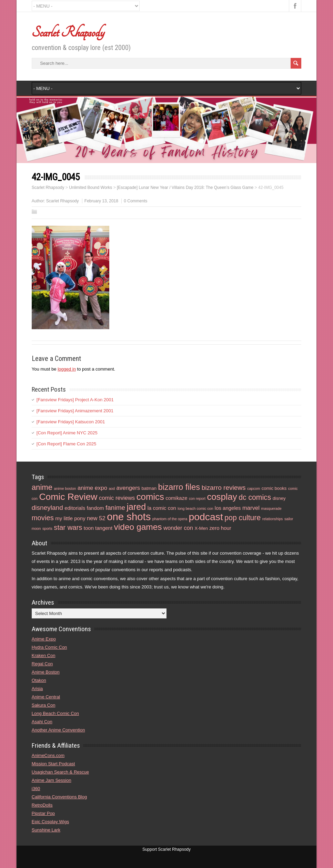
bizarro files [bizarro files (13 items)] (179, 487)
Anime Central (46, 697)
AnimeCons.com (48, 755)
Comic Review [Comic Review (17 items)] (68, 497)
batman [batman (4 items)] (149, 488)
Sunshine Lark (46, 830)
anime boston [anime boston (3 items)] (65, 488)
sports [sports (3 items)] (47, 528)
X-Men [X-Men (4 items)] (201, 528)
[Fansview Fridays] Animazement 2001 (75, 411)
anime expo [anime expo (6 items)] (92, 488)
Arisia (37, 689)
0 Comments (135, 201)
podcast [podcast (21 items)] (206, 517)
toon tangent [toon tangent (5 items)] (98, 528)
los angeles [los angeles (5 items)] (228, 508)
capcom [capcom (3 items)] (254, 488)
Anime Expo (44, 639)
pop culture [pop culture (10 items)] (243, 518)
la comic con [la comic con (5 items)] (162, 508)
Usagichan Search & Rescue (60, 772)
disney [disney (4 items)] (279, 498)
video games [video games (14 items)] (138, 527)
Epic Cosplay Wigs (50, 822)
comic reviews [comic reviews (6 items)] (117, 498)
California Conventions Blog (59, 797)
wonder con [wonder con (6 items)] (178, 528)
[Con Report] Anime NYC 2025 (67, 433)
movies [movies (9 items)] (43, 518)
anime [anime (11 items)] (42, 487)
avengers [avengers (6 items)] (128, 488)
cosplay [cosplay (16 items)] (222, 497)
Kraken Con (44, 655)
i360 (36, 789)
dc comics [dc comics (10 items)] (255, 497)
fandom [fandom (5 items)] (95, 508)
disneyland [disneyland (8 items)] (47, 508)
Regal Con (42, 664)
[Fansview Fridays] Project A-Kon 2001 (75, 400)
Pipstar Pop (43, 813)
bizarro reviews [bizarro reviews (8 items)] (224, 488)
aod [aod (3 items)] (112, 488)
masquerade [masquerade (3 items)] (271, 508)
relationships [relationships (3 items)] (273, 519)
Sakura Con (44, 705)
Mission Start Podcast (53, 764)
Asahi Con (42, 722)
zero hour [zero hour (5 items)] (220, 528)
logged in (67, 369)
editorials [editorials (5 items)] (75, 508)
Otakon (39, 680)
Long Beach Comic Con (55, 713)
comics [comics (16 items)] (150, 497)
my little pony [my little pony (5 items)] (70, 518)
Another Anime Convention (58, 730)
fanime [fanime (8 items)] (115, 508)
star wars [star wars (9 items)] (68, 527)
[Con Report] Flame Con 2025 (66, 444)
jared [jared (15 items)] (137, 507)
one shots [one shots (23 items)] (129, 517)
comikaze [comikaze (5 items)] (176, 498)
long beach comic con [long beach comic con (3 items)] (195, 508)
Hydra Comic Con (49, 647)
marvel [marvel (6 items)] (251, 508)
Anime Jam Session (52, 780)
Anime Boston (46, 672)
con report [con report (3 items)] (197, 498)
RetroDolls (42, 805)
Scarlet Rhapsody (68, 32)
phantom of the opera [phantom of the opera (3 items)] (170, 519)
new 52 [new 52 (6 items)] (96, 518)
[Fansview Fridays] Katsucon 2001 (71, 422)
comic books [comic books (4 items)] (274, 488)
